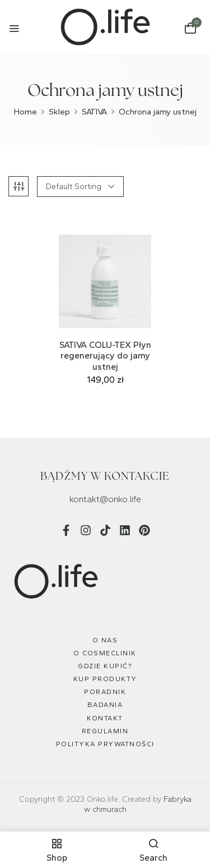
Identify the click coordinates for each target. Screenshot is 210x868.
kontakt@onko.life (105, 499)
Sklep (59, 112)
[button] (190, 28)
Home (25, 112)
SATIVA (94, 112)
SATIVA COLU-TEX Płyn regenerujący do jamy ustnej (105, 355)
